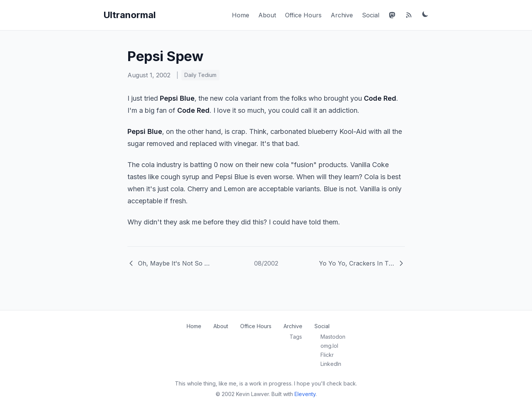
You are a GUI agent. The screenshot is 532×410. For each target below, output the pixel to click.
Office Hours (303, 15)
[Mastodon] (392, 15)
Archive (342, 15)
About (267, 15)
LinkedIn (331, 364)
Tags (296, 337)
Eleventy (305, 394)
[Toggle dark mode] (425, 14)
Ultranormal (130, 15)
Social (371, 15)
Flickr (327, 355)
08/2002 (266, 263)
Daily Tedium (200, 75)
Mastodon (333, 337)
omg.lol (329, 346)
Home (241, 15)
